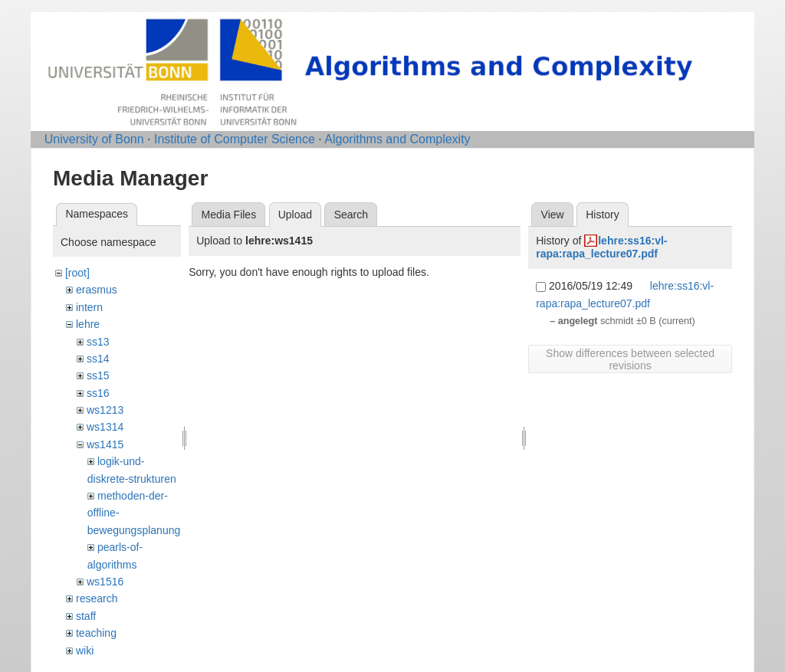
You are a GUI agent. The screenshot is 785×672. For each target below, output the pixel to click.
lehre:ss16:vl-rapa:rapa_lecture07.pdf (601, 247)
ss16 (98, 393)
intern (89, 307)
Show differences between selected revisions (630, 359)
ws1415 (105, 444)
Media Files (229, 215)
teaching (96, 633)
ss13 (98, 342)
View (553, 215)
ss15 (98, 375)
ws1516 (105, 582)
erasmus (97, 290)
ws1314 (105, 427)
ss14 (98, 359)
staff (86, 616)
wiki (85, 651)
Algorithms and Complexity (397, 139)
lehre (88, 324)
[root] (77, 273)
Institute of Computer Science (235, 139)
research (97, 598)
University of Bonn (94, 139)
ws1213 (105, 410)
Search (351, 215)
